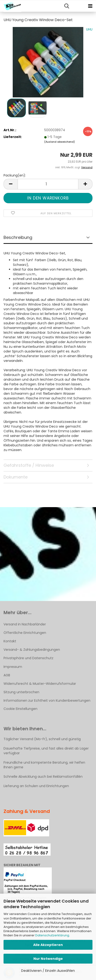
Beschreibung (18, 237)
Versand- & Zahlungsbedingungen (32, 650)
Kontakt (10, 641)
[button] (11, 184)
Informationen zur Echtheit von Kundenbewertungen (47, 701)
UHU (89, 29)
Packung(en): (15, 175)
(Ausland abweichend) (60, 142)
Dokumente (16, 477)
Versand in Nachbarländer (25, 624)
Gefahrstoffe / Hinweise (29, 465)
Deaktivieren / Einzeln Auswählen (48, 971)
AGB (7, 675)
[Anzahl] (48, 184)
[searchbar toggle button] (67, 6)
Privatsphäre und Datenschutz (28, 658)
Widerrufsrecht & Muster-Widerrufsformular (40, 684)
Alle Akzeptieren (48, 945)
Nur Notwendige (48, 959)
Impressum (13, 667)
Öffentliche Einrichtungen (25, 633)
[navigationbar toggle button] (90, 6)
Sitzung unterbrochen (21, 692)
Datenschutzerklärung (52, 935)
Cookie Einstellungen (20, 709)
